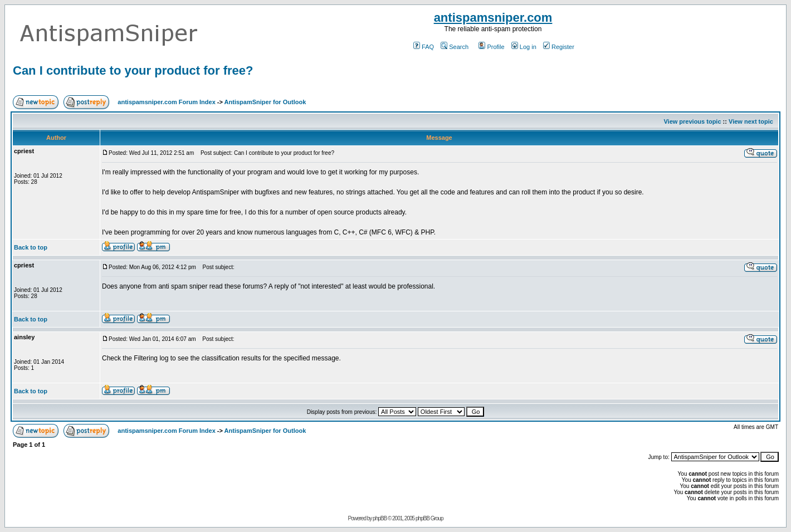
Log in (524, 47)
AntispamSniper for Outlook (265, 102)
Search (455, 47)
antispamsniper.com (493, 18)
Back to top (31, 247)
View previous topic (692, 121)
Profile (491, 47)
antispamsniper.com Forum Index (166, 102)
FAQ (424, 47)
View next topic (751, 121)
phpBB (380, 518)
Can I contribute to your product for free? (133, 70)
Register (559, 47)
